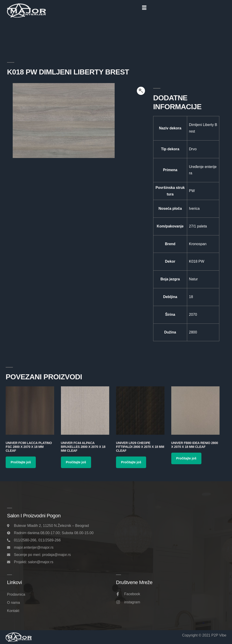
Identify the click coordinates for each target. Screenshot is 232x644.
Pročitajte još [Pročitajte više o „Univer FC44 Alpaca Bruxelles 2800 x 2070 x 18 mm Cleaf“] (76, 462)
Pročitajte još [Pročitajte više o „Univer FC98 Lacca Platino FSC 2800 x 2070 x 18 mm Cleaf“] (21, 462)
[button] (144, 8)
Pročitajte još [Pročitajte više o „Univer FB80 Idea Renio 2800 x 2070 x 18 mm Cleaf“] (186, 458)
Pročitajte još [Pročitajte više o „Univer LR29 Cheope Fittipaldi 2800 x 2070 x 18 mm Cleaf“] (131, 462)
